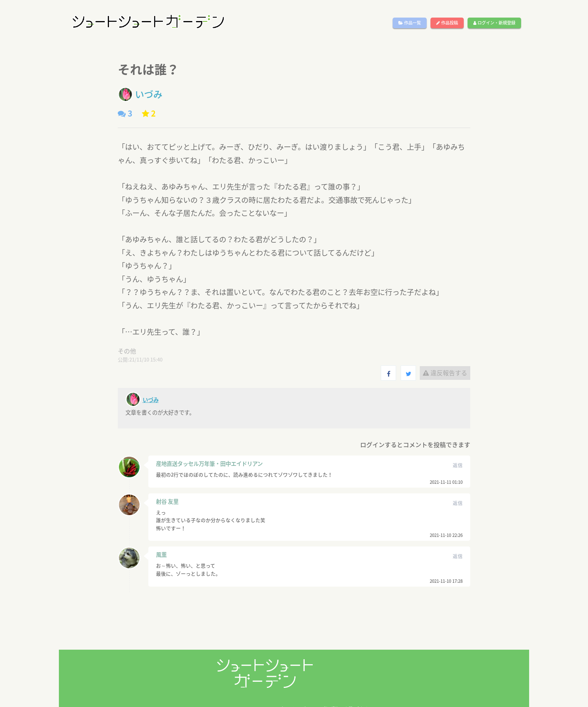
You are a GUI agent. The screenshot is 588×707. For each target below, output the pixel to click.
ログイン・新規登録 (494, 23)
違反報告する (445, 373)
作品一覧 (410, 23)
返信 (458, 465)
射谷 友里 (167, 501)
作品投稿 (447, 23)
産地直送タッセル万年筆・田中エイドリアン (209, 464)
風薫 (161, 555)
